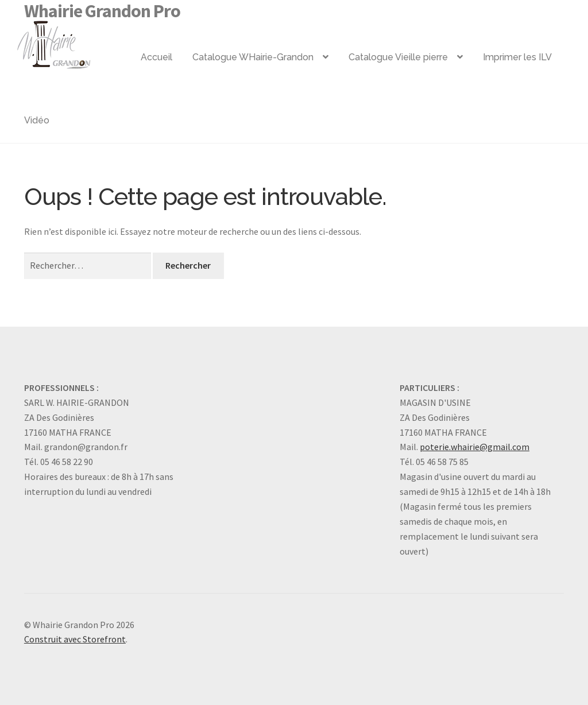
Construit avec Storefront (75, 639)
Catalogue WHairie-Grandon (253, 57)
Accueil (156, 57)
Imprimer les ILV (517, 57)
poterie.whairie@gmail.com (475, 447)
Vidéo (37, 120)
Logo (72, 40)
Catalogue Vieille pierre (398, 57)
